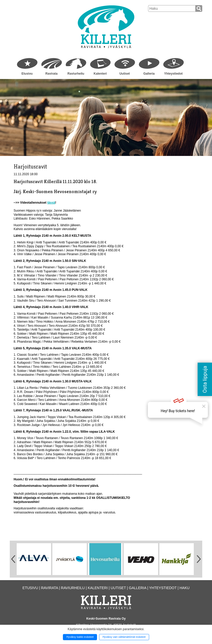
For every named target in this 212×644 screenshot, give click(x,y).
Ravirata (51, 74)
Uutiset (125, 74)
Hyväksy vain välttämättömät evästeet (124, 637)
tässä (51, 203)
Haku (184, 588)
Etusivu (27, 74)
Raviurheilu (76, 74)
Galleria (149, 74)
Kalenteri (100, 74)
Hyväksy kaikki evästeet (80, 637)
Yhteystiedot (173, 74)
